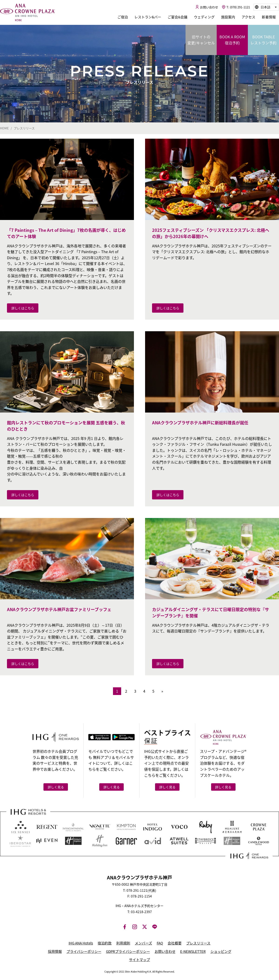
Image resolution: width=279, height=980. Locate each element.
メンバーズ (143, 943)
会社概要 (175, 943)
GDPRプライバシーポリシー (128, 951)
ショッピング (221, 951)
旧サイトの (201, 40)
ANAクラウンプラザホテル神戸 (27, 13)
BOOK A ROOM (232, 40)
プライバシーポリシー (84, 951)
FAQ (160, 943)
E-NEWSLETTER (193, 951)
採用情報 (55, 951)
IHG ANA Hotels (81, 943)
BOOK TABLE (263, 40)
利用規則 (123, 943)
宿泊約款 (105, 943)
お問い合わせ (165, 951)
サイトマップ (139, 960)
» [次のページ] (162, 691)
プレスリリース (198, 943)
